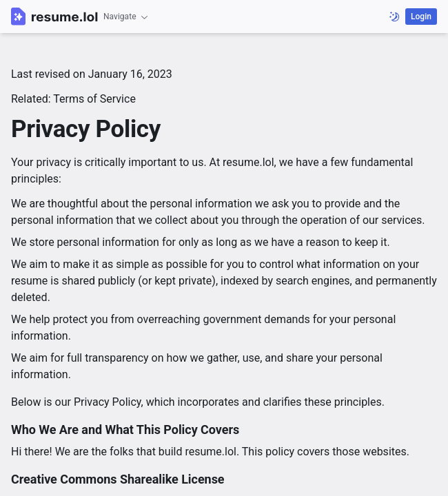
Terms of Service (94, 99)
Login (421, 17)
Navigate (126, 17)
